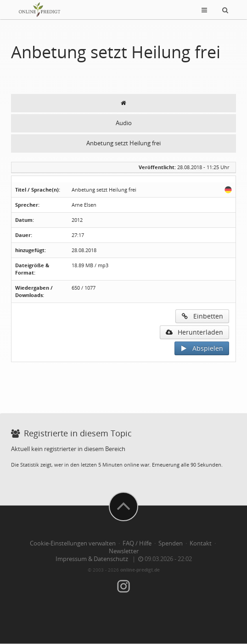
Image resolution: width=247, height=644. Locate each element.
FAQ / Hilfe (137, 543)
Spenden (171, 543)
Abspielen (202, 348)
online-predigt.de (140, 570)
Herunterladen (194, 332)
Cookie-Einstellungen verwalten (73, 543)
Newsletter (124, 551)
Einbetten (202, 316)
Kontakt (201, 543)
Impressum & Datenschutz (92, 559)
